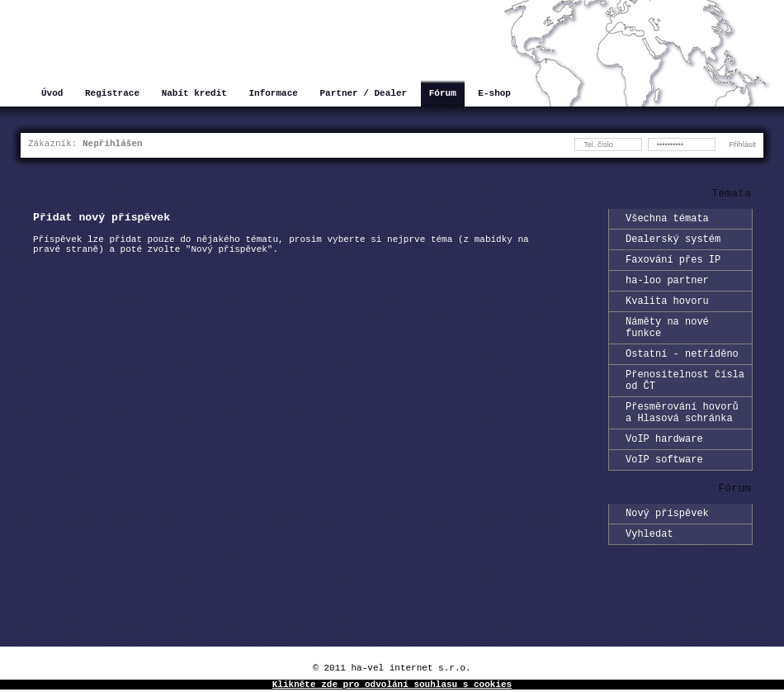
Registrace (112, 95)
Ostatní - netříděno (682, 373)
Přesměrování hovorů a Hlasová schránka (682, 440)
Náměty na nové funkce (667, 343)
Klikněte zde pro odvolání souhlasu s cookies (392, 686)
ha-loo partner (667, 289)
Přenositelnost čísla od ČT (685, 403)
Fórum (443, 95)
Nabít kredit (194, 95)
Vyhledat (649, 573)
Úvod (52, 95)
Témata (732, 195)
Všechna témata (667, 220)
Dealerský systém (673, 243)
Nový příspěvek (667, 550)
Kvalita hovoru (667, 313)
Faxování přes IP (673, 266)
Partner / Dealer (363, 95)
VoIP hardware (664, 470)
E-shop (494, 95)
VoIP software (664, 493)
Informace (273, 95)
